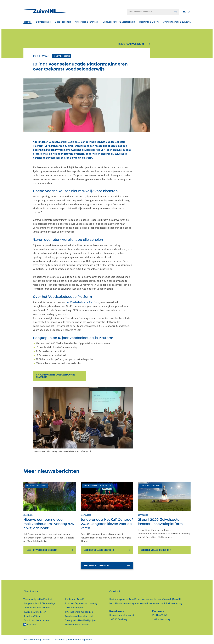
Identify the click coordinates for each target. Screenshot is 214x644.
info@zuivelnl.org (173, 603)
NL (185, 12)
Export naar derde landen (36, 620)
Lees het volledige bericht (42, 550)
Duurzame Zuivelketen (35, 612)
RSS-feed (32, 625)
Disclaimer (59, 640)
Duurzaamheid (43, 22)
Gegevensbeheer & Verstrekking (119, 22)
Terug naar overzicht (131, 44)
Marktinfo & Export (149, 22)
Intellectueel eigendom (80, 640)
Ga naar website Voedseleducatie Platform (56, 376)
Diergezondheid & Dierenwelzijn (39, 603)
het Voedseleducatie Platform (83, 302)
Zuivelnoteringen (74, 608)
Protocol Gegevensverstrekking (81, 603)
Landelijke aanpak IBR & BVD (38, 608)
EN (189, 12)
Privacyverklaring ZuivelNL (37, 640)
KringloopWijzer (32, 616)
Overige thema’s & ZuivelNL (177, 22)
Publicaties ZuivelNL (75, 599)
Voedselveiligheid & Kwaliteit (38, 599)
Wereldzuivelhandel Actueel (79, 616)
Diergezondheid (63, 22)
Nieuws (27, 22)
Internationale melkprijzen (79, 612)
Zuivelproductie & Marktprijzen (81, 620)
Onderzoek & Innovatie (87, 22)
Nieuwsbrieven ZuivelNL (77, 625)
